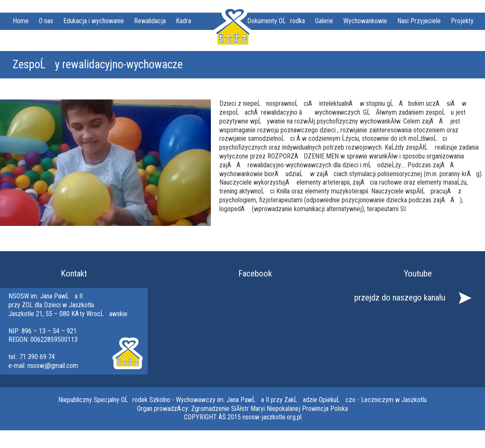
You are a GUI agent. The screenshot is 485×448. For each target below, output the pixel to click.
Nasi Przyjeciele (419, 21)
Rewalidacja (150, 21)
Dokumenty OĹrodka (276, 21)
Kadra (183, 21)
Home (21, 21)
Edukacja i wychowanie (94, 21)
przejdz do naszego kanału (400, 298)
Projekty (462, 21)
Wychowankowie (365, 21)
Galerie (324, 21)
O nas (46, 21)
